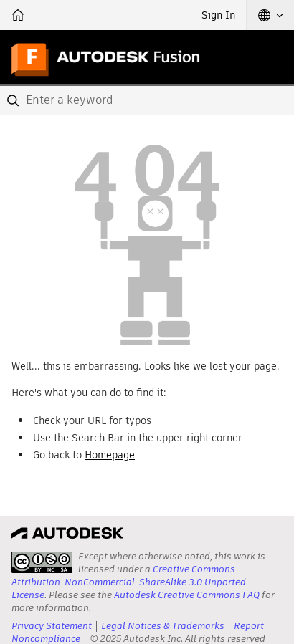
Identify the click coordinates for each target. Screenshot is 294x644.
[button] (270, 15)
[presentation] (42, 562)
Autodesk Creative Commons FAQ (187, 595)
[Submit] (14, 100)
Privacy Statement (52, 626)
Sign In (218, 15)
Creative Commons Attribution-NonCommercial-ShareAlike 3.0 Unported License (129, 582)
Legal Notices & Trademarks (163, 626)
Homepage (110, 455)
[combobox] (147, 100)
